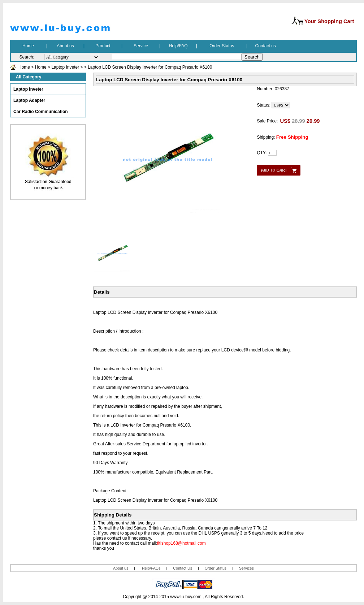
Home (24, 67)
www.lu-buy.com (186, 597)
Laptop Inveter (65, 67)
